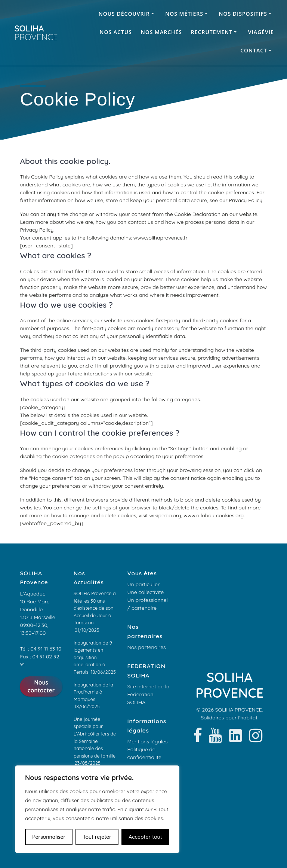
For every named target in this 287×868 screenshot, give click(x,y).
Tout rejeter (97, 837)
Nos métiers (184, 14)
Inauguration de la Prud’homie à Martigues (93, 692)
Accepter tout (145, 837)
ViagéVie (261, 32)
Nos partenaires (147, 647)
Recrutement (212, 32)
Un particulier (144, 584)
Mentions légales (148, 741)
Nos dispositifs (243, 14)
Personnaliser (49, 837)
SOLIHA (36, 33)
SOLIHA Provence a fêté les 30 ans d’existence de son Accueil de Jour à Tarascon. (95, 608)
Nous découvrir (124, 14)
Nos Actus (116, 32)
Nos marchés (161, 32)
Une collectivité (146, 592)
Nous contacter (41, 686)
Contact (254, 50)
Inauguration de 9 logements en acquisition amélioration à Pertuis (93, 657)
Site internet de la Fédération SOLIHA (149, 694)
